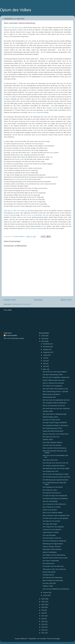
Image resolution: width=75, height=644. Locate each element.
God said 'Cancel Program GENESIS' (55, 423)
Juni (45, 361)
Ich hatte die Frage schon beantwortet (55, 496)
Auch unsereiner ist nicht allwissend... (55, 504)
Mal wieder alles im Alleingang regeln (55, 414)
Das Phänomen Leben (50, 490)
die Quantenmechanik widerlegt (33, 228)
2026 (43, 336)
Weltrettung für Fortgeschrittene (53, 544)
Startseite (38, 300)
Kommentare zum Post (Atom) (21, 304)
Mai (44, 364)
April (45, 366)
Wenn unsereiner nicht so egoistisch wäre (56, 515)
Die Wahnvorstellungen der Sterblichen (55, 498)
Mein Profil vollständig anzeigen (14, 338)
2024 (43, 341)
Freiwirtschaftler (12, 335)
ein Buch (38, 99)
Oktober (46, 350)
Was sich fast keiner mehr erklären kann (56, 434)
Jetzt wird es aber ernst (50, 460)
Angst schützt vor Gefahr (51, 532)
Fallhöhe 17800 (48, 586)
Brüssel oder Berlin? (49, 572)
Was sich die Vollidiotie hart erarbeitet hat (56, 589)
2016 (43, 619)
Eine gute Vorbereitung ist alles (53, 375)
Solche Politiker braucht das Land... (54, 380)
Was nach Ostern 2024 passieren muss (55, 389)
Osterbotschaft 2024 (49, 397)
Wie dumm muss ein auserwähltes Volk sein (34, 215)
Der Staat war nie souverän (52, 521)
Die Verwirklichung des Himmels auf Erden (56, 477)
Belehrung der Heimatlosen (52, 394)
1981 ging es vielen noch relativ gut (15, 211)
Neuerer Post (10, 300)
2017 (43, 616)
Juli (44, 358)
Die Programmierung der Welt (52, 428)
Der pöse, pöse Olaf (49, 583)
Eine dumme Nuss (49, 563)
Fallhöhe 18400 (48, 411)
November (47, 347)
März (45, 369)
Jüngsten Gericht (52, 108)
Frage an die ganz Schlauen (52, 547)
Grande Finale (19, 159)
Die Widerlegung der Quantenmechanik (55, 480)
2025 (43, 339)
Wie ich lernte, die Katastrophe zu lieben (56, 474)
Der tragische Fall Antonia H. (52, 493)
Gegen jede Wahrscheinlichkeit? (53, 431)
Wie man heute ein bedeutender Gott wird (56, 400)
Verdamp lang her (48, 575)
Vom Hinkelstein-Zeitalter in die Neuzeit (55, 425)
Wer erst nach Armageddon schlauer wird (56, 377)
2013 (43, 627)
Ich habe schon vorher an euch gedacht (55, 518)
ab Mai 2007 (8, 97)
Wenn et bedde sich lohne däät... (53, 580)
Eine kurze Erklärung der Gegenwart (54, 541)
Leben (30, 41)
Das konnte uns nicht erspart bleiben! (55, 372)
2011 (43, 633)
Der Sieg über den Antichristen (53, 578)
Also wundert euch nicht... (51, 471)
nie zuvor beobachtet (37, 112)
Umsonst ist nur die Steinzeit (52, 530)
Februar (46, 592)
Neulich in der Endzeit (50, 510)
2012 (43, 630)
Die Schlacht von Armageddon (52, 386)
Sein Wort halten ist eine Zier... (53, 538)
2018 (43, 613)
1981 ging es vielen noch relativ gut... (55, 569)
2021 (43, 605)
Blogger (57, 639)
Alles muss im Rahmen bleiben (53, 513)
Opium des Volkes (16, 10)
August (46, 355)
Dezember (47, 344)
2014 (43, 624)
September (47, 352)
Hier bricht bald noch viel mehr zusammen (56, 408)
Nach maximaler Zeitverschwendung (54, 448)
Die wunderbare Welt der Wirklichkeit (55, 403)
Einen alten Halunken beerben (52, 442)
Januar (45, 595)
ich (61, 226)
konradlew (43, 639)
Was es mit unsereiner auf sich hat (54, 406)
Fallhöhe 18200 (48, 440)
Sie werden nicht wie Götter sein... (54, 566)
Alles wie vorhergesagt (50, 501)
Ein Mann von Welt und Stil (51, 420)
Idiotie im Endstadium (50, 552)
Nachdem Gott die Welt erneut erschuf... (56, 558)
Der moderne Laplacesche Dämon (54, 466)
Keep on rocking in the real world (53, 383)
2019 (43, 610)
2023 (43, 599)
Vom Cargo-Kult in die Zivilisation (53, 527)
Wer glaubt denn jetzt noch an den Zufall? (56, 468)
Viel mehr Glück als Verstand (52, 445)
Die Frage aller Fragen (50, 524)
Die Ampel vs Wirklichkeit (51, 561)
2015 (43, 621)
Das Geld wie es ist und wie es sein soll (55, 463)
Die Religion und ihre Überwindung (54, 555)
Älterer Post (66, 300)
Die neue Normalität (49, 535)
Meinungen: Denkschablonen (52, 549)
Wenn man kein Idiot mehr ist (14, 28)
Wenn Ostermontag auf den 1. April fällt (55, 392)
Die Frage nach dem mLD (51, 437)
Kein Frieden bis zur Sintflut (52, 507)
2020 (43, 607)
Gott (43, 226)
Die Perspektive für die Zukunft (53, 487)
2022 (43, 602)
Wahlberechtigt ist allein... (51, 417)
